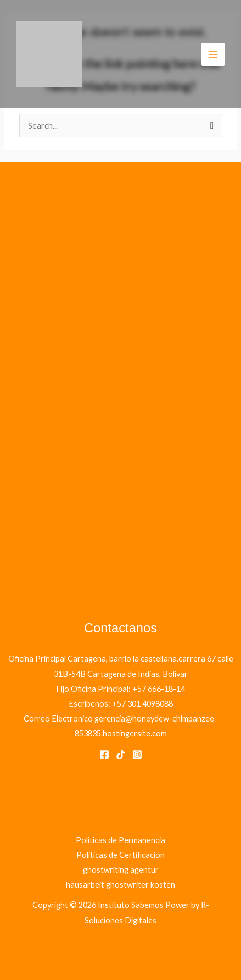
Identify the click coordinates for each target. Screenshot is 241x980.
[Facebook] (104, 755)
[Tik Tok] (121, 755)
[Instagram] (137, 755)
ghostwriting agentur (121, 870)
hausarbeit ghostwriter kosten (120, 885)
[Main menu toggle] (213, 54)
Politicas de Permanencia (120, 840)
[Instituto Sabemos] (49, 54)
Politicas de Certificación (120, 855)
